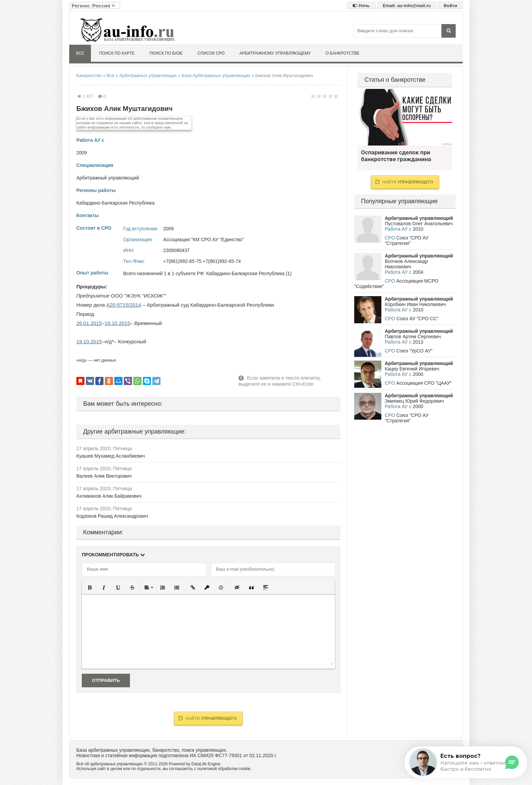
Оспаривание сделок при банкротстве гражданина (405, 117)
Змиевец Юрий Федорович (414, 401)
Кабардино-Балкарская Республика (116, 203)
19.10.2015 (117, 323)
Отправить (106, 680)
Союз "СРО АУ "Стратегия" (407, 241)
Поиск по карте (117, 53)
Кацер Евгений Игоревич (412, 369)
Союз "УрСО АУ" (414, 351)
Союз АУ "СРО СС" (417, 319)
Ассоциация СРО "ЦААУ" (424, 383)
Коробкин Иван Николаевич (415, 304)
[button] (90, 588)
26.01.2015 (89, 323)
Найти (207, 718)
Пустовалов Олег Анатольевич (419, 224)
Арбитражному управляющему (275, 53)
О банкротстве (343, 53)
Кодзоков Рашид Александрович (112, 516)
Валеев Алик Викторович (104, 476)
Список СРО (211, 53)
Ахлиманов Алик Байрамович (109, 496)
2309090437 (176, 250)
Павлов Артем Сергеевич (413, 337)
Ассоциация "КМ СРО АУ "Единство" (204, 240)
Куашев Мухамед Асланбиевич (111, 456)
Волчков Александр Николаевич (406, 264)
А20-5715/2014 (124, 305)
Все (80, 53)
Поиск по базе (166, 53)
